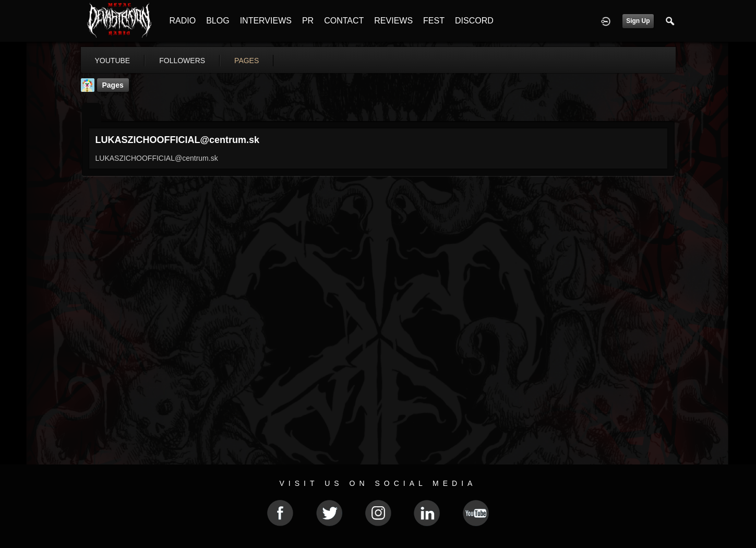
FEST (434, 21)
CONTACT (344, 21)
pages (247, 61)
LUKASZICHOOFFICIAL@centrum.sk (178, 140)
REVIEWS (393, 21)
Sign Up (638, 21)
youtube (113, 61)
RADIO (183, 21)
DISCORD (474, 21)
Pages (113, 85)
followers (182, 61)
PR (308, 21)
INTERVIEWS (266, 21)
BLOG (218, 21)
